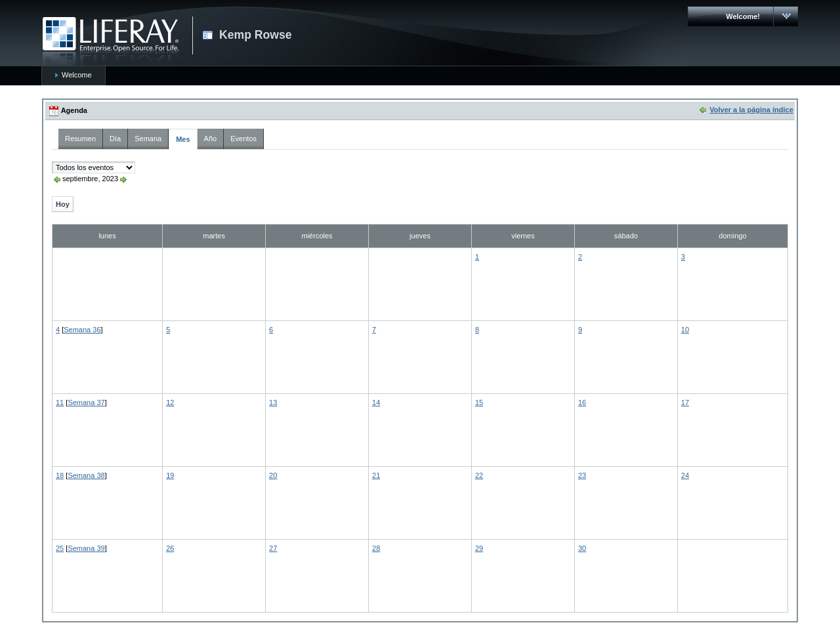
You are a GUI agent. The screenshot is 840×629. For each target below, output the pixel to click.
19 (170, 475)
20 (273, 475)
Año (211, 139)
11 (60, 402)
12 (170, 402)
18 (60, 475)
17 (685, 402)
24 (685, 475)
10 (685, 330)
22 (479, 475)
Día (115, 139)
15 (479, 402)
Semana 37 (86, 402)
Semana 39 (86, 548)
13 (273, 402)
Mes (183, 139)
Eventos (243, 139)
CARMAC (111, 41)
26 (170, 548)
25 (60, 548)
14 (376, 402)
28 (376, 548)
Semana (148, 139)
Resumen (80, 139)
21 (376, 475)
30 (582, 548)
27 (273, 548)
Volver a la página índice (751, 110)
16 (582, 402)
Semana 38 (86, 475)
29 (479, 548)
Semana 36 (82, 330)
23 (582, 475)
